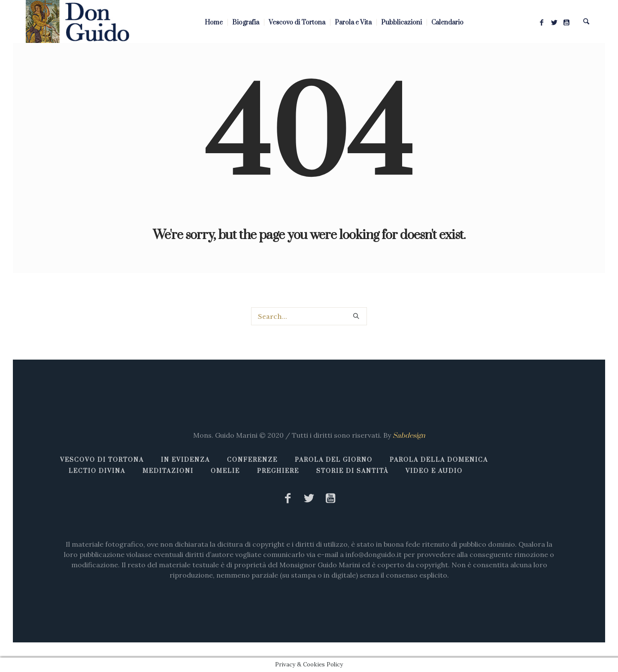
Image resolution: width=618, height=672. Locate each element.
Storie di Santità (352, 471)
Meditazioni (168, 471)
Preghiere (278, 471)
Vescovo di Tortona (102, 460)
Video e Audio (434, 471)
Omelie (225, 471)
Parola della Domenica (439, 460)
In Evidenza (185, 460)
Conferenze (252, 460)
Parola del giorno (334, 460)
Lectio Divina (97, 471)
